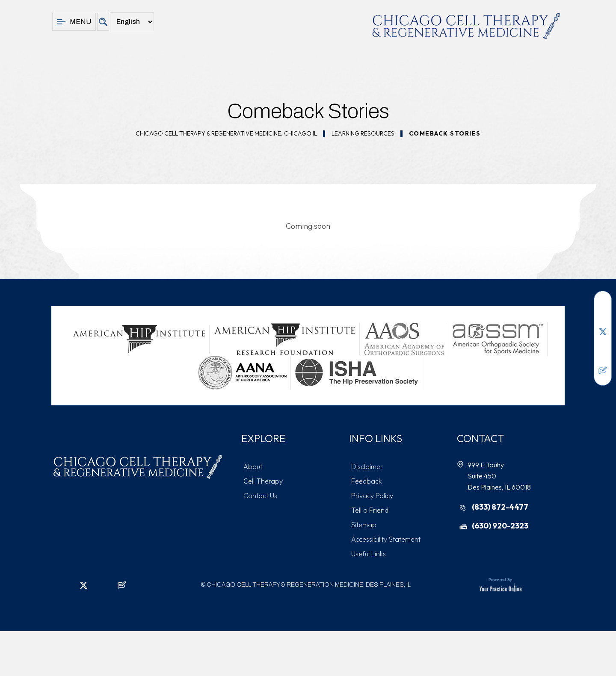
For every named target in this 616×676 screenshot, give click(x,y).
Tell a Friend (370, 510)
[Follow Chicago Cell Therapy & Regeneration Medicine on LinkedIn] (603, 319)
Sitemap (364, 525)
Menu (74, 22)
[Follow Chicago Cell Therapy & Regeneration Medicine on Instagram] (603, 345)
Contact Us (260, 496)
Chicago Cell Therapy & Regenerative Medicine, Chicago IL (226, 133)
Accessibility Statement (386, 539)
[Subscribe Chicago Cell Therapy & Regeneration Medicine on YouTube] (603, 357)
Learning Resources (363, 133)
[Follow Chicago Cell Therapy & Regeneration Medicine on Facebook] (603, 306)
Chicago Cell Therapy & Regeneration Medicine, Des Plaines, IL (309, 585)
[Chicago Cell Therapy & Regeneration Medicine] (466, 26)
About (253, 466)
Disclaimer (367, 466)
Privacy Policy (372, 496)
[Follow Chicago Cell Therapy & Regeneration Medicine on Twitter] (603, 332)
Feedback (366, 481)
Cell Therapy (263, 481)
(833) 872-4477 (500, 507)
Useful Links (369, 554)
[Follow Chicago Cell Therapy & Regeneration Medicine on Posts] (603, 370)
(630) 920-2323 (500, 526)
